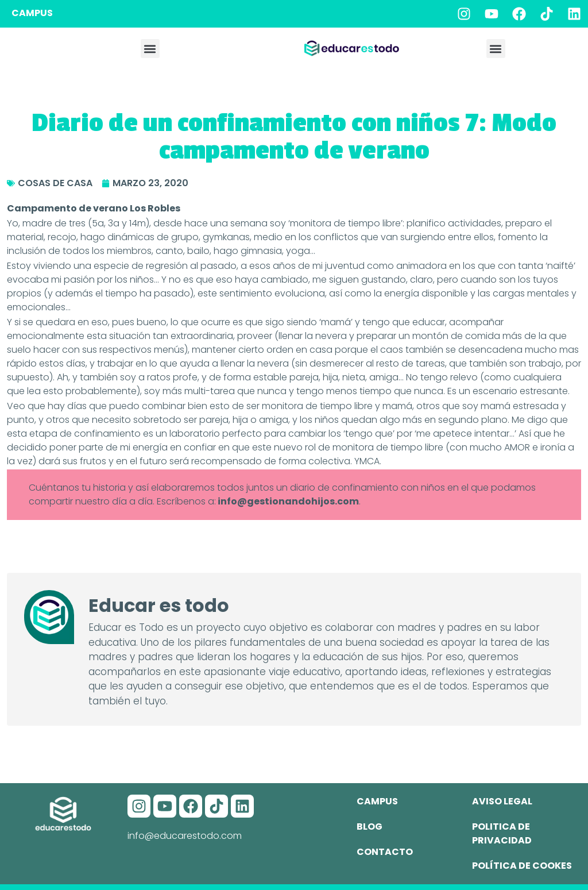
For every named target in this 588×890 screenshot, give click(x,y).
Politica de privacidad (502, 833)
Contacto (385, 852)
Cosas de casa (55, 183)
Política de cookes (522, 866)
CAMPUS (32, 13)
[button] (150, 49)
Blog (370, 827)
